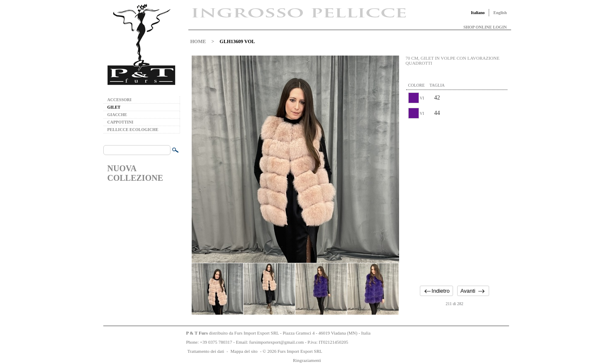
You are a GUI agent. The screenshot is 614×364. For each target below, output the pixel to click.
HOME (198, 41)
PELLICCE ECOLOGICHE (133, 130)
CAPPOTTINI (121, 122)
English (500, 13)
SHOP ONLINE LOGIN (485, 27)
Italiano (478, 13)
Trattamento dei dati (206, 351)
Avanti (468, 291)
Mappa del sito (244, 351)
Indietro (440, 291)
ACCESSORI (119, 100)
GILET (114, 107)
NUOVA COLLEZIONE (135, 173)
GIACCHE (117, 115)
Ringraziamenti (307, 360)
